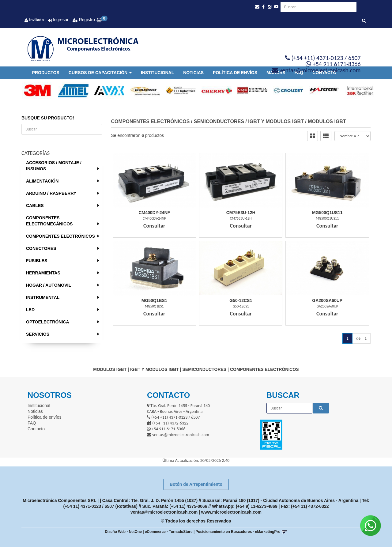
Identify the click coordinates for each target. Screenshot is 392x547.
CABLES (35, 206)
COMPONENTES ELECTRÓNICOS (60, 236)
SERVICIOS (38, 334)
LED (30, 310)
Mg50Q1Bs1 (154, 300)
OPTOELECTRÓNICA (48, 322)
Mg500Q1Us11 (327, 213)
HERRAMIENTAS (43, 273)
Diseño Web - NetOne (123, 532)
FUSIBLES (37, 261)
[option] (35, 91)
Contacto (36, 429)
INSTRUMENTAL (43, 297)
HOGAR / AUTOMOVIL (49, 285)
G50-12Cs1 (241, 300)
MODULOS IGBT (327, 121)
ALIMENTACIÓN (42, 181)
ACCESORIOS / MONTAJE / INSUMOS (54, 166)
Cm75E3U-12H (241, 213)
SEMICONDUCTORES (219, 121)
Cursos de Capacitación (100, 73)
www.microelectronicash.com (231, 512)
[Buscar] (364, 21)
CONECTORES (41, 248)
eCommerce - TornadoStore (169, 532)
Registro (86, 20)
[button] (257, 7)
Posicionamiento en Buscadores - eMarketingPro (238, 532)
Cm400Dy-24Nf (154, 213)
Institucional (157, 73)
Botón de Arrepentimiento (196, 484)
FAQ (32, 423)
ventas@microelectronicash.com (164, 512)
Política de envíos (235, 73)
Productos (46, 73)
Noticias (193, 73)
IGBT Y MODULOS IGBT (276, 121)
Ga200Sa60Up (327, 300)
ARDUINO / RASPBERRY (51, 193)
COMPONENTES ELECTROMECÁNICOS (49, 221)
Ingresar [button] (60, 20)
